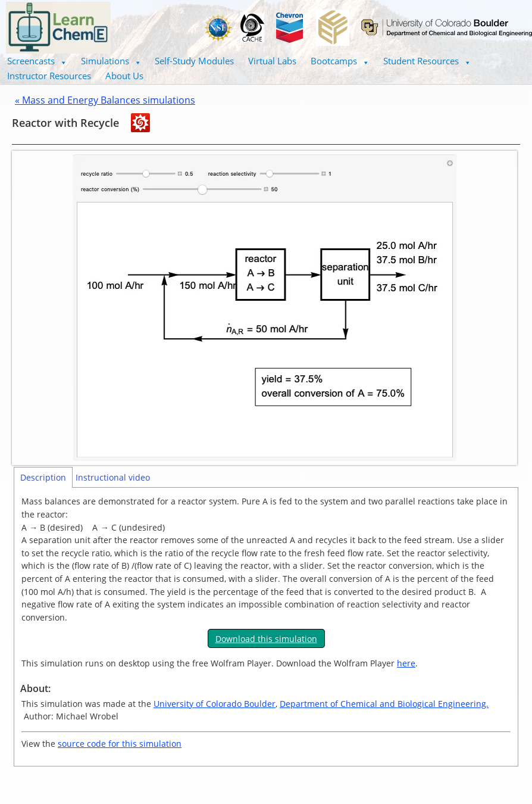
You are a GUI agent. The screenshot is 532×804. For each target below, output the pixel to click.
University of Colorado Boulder (215, 704)
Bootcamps (340, 61)
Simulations (111, 61)
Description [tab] (43, 477)
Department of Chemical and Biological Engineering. (384, 704)
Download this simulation (266, 639)
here (406, 663)
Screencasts (37, 61)
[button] (37, 61)
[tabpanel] (266, 627)
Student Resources (427, 61)
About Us (124, 76)
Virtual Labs (272, 61)
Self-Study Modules (194, 61)
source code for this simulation (120, 744)
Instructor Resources (49, 76)
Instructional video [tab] (113, 477)
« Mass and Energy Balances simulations (105, 100)
